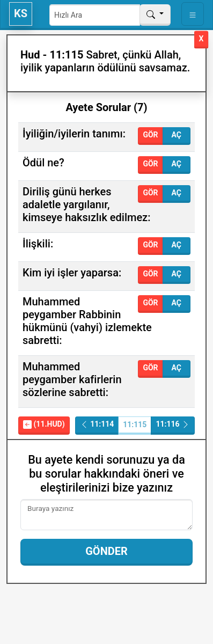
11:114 (97, 424)
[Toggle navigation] (193, 14)
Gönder (106, 551)
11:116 (173, 424)
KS (21, 13)
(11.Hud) (44, 424)
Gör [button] (150, 135)
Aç (177, 135)
